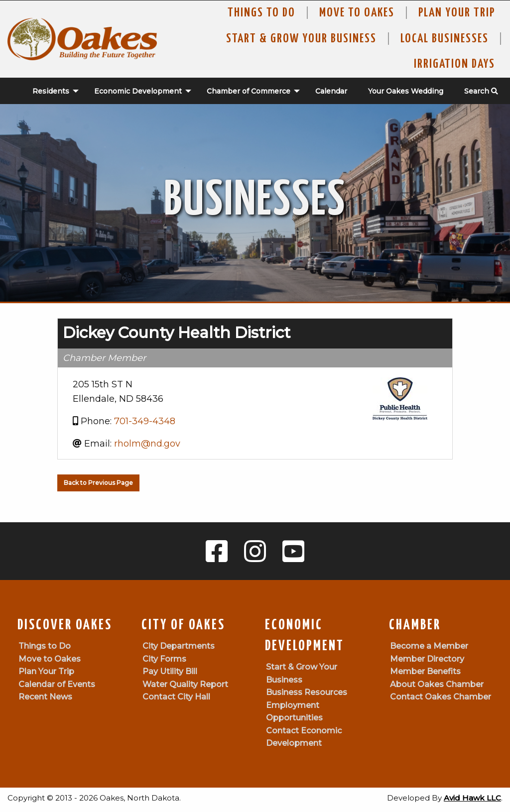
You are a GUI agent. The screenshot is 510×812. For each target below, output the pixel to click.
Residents (51, 91)
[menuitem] (50, 91)
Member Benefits (425, 671)
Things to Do (261, 13)
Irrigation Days (454, 64)
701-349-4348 (145, 421)
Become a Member (429, 646)
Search (481, 91)
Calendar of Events (57, 684)
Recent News (45, 697)
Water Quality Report (185, 684)
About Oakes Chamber (437, 684)
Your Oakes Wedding (406, 91)
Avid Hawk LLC (472, 798)
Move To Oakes (357, 13)
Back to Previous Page (98, 483)
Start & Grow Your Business (301, 39)
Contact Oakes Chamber (441, 697)
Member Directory (427, 659)
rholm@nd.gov (147, 444)
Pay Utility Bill (170, 671)
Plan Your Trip (457, 13)
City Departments (179, 646)
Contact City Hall (176, 697)
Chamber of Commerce (249, 91)
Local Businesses (445, 39)
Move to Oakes (50, 659)
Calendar (331, 91)
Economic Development (138, 91)
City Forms (164, 659)
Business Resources (307, 692)
